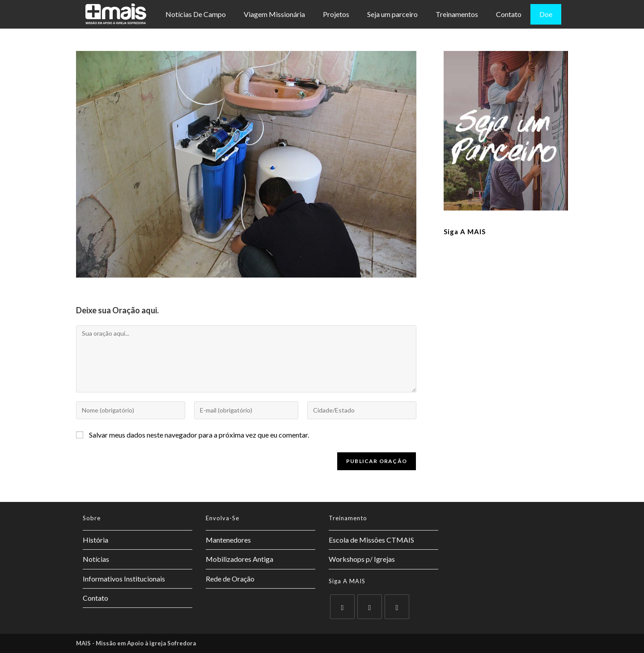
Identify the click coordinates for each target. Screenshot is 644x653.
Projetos (336, 14)
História (95, 540)
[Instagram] (397, 607)
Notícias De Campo (196, 14)
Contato (509, 14)
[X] (342, 607)
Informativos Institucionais (124, 579)
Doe (546, 14)
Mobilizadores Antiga (239, 559)
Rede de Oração (230, 579)
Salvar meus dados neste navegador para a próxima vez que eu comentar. (199, 435)
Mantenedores (228, 540)
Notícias (96, 559)
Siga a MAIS (465, 232)
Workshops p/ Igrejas (362, 559)
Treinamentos (457, 14)
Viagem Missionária (274, 14)
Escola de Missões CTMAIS (371, 540)
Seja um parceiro (392, 14)
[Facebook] (370, 607)
